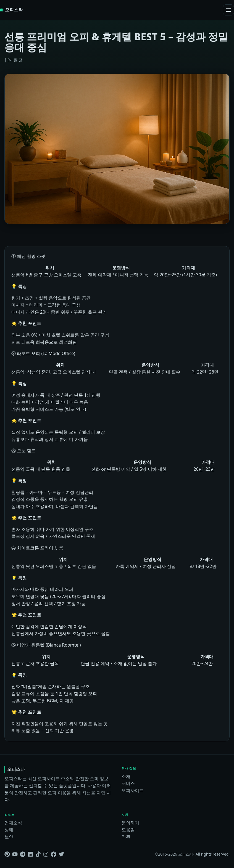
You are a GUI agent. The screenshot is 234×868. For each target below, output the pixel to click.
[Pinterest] (7, 854)
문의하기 (130, 823)
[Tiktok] (38, 854)
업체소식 (13, 823)
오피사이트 (133, 790)
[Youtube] (15, 854)
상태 (9, 830)
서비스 (128, 783)
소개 (126, 776)
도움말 (128, 830)
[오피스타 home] (11, 10)
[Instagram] (46, 854)
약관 (126, 837)
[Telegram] (23, 854)
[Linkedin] (30, 854)
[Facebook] (54, 854)
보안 (9, 837)
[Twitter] (61, 854)
